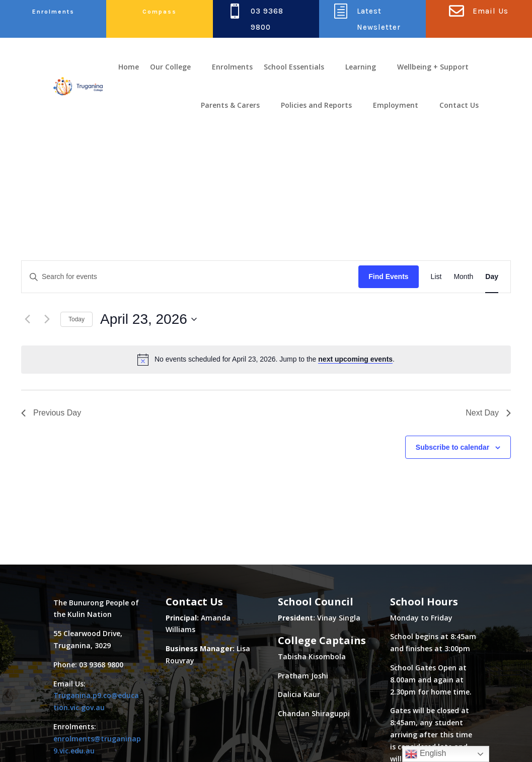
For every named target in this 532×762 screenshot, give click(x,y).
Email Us (490, 11)
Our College (170, 67)
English (426, 754)
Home (129, 67)
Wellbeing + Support (433, 67)
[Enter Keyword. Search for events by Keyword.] (190, 199)
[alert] (266, 282)
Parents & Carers (230, 105)
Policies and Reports (316, 105)
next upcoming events (355, 282)
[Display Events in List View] (436, 199)
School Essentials (294, 67)
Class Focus (102, 745)
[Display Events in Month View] (463, 199)
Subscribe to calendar (452, 369)
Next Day (488, 335)
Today (77, 241)
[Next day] (47, 242)
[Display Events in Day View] (492, 199)
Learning (361, 67)
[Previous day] (27, 242)
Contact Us (459, 105)
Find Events (388, 199)
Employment (396, 105)
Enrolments (53, 12)
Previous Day (51, 335)
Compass (160, 12)
